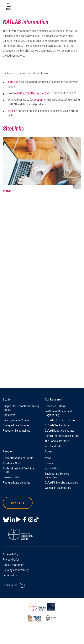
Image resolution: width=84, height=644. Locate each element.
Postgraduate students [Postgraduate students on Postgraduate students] (17, 482)
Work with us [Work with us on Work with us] (52, 468)
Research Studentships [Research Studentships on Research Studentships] (17, 430)
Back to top (11, 585)
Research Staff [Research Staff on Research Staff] (12, 477)
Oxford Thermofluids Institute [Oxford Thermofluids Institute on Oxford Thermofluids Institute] (62, 436)
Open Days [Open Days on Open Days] (9, 415)
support (39, 99)
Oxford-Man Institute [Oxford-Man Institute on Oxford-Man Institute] (57, 425)
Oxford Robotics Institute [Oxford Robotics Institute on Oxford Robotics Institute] (60, 430)
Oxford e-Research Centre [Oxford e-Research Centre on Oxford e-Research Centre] (60, 420)
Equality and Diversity (16, 570)
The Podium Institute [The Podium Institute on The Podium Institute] (57, 441)
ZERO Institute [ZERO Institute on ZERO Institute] (53, 446)
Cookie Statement (14, 565)
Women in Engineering (58, 487)
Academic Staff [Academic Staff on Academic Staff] (12, 463)
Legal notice (10, 575)
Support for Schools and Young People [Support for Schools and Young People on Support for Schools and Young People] (21, 408)
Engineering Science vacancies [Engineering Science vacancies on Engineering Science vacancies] (57, 475)
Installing (13, 82)
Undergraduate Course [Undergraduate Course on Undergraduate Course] (16, 420)
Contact (18, 503)
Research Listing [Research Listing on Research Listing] (55, 406)
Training (12, 111)
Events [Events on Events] (49, 463)
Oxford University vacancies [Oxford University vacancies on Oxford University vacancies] (61, 482)
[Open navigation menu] (9, 6)
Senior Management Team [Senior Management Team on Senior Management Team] (18, 458)
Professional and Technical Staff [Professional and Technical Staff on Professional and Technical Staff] (19, 470)
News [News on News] (48, 458)
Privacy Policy (11, 559)
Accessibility (10, 554)
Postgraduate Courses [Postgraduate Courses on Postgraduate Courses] (16, 425)
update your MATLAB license (33, 93)
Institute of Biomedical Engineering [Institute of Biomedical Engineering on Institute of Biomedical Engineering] (58, 413)
